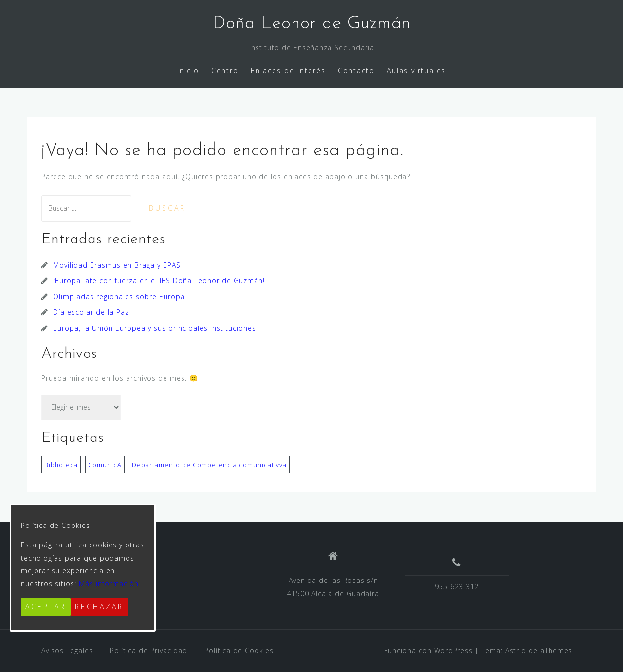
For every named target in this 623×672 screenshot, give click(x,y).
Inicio (188, 70)
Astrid (516, 650)
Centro (225, 70)
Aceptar (46, 607)
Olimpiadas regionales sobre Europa (119, 297)
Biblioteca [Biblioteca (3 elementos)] (61, 465)
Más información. (110, 584)
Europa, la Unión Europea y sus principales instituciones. (156, 328)
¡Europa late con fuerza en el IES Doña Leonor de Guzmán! (159, 281)
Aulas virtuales (416, 70)
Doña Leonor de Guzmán (312, 24)
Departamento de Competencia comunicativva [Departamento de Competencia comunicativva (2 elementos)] (209, 465)
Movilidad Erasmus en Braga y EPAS (117, 265)
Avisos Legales (67, 650)
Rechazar (99, 607)
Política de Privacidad (149, 650)
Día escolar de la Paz (91, 312)
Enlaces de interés (288, 70)
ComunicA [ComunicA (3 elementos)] (105, 465)
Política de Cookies (239, 650)
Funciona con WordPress (428, 650)
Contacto (356, 70)
